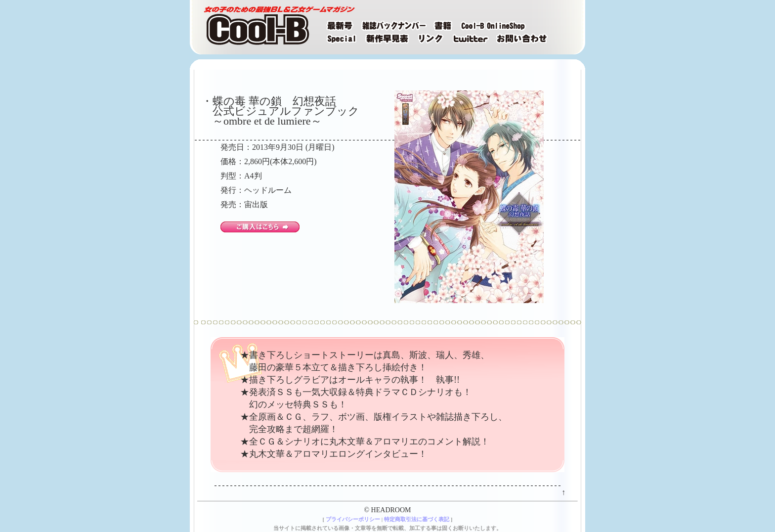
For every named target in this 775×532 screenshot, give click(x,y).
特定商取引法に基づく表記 (417, 519)
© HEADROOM (387, 510)
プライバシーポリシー (353, 519)
